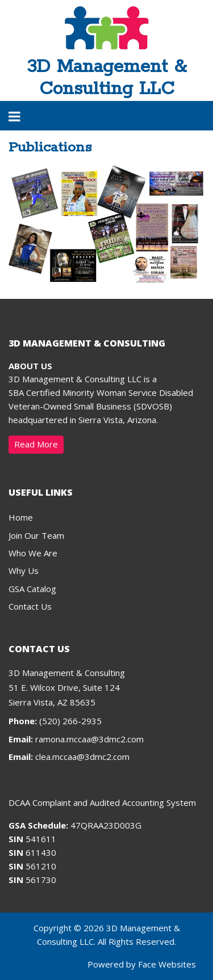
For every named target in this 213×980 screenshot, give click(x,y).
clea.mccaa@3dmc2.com (82, 757)
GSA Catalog (32, 589)
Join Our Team (36, 535)
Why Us (24, 571)
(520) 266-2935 (55, 721)
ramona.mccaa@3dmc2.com (89, 739)
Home (21, 517)
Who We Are (33, 553)
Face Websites (167, 964)
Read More (36, 444)
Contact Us (30, 606)
